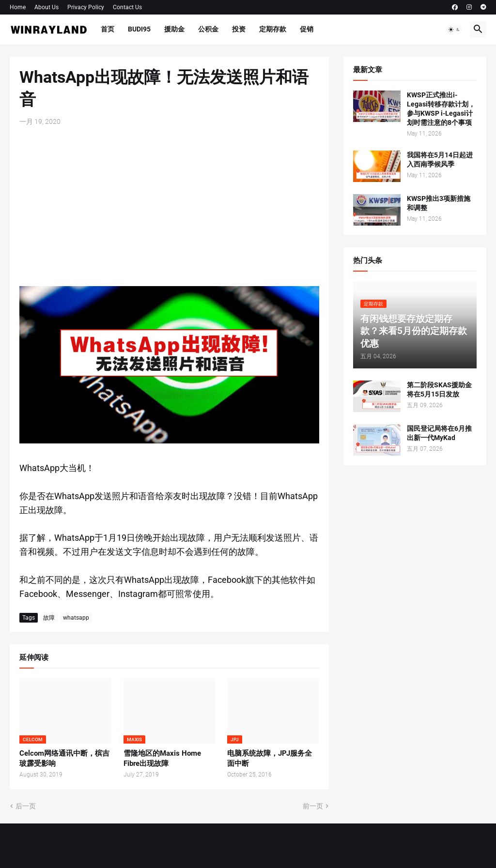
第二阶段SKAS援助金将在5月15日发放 (439, 389)
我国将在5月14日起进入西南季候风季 (440, 160)
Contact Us (127, 7)
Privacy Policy (86, 7)
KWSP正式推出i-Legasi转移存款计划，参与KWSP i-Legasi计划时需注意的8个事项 (441, 109)
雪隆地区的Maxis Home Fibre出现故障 (162, 758)
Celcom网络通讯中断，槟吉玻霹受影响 (64, 758)
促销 (307, 29)
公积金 (208, 29)
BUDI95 (139, 29)
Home (18, 7)
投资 (239, 29)
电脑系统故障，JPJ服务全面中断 (270, 758)
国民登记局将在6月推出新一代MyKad (439, 433)
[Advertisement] (169, 206)
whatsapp (76, 618)
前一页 (313, 806)
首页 (108, 29)
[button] (454, 30)
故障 (49, 618)
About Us (46, 7)
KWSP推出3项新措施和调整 (439, 203)
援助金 (174, 29)
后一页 (26, 806)
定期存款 (273, 29)
